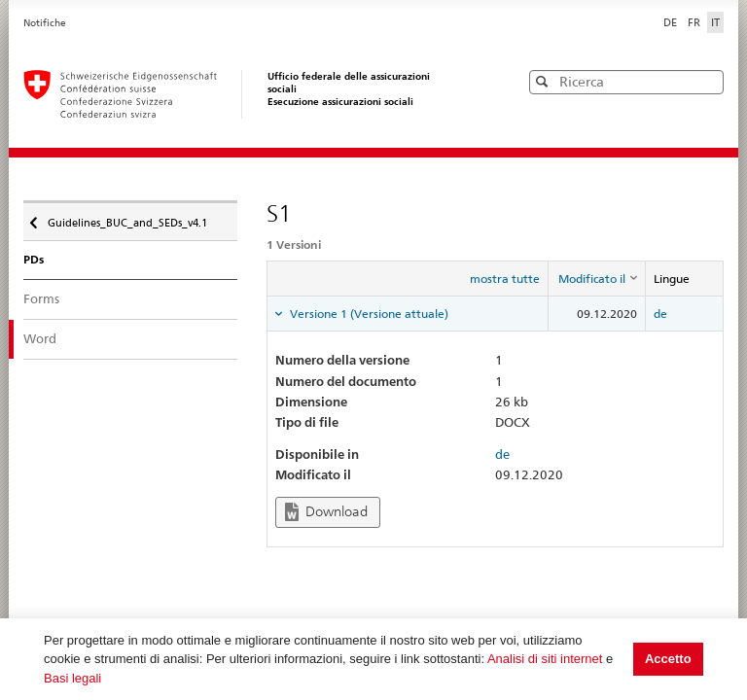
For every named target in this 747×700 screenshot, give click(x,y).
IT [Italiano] (715, 22)
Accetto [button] (668, 659)
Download (326, 512)
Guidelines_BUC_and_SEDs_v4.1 (126, 218)
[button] (707, 81)
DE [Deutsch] (672, 22)
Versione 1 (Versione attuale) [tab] (368, 314)
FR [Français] (695, 22)
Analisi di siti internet (545, 659)
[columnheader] (596, 279)
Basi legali (72, 678)
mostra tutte (505, 279)
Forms (41, 298)
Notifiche (45, 23)
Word (40, 338)
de (660, 314)
